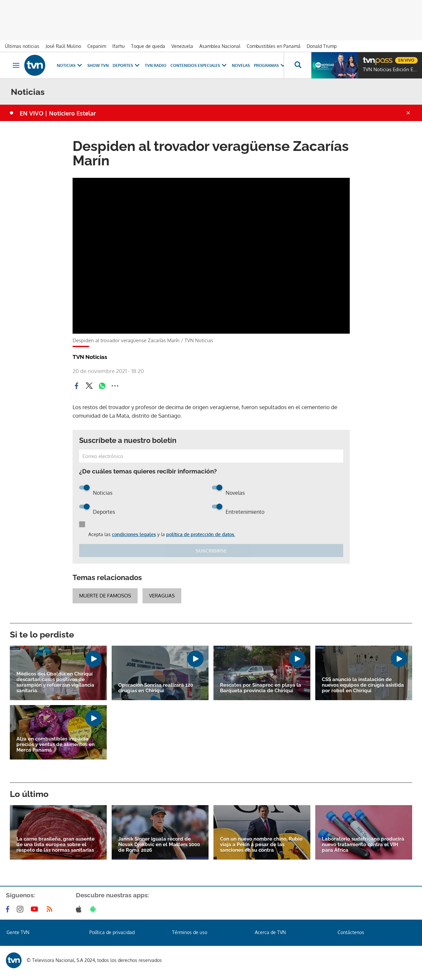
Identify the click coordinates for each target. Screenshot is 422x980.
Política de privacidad (112, 932)
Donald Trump (322, 46)
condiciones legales (134, 534)
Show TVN (98, 65)
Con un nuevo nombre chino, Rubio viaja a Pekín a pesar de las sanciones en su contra (261, 845)
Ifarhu (119, 46)
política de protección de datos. (201, 534)
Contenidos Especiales (199, 65)
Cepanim (97, 46)
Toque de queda (148, 46)
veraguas (162, 596)
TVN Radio (156, 65)
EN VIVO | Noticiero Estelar (58, 113)
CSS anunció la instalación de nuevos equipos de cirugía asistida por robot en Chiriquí (363, 685)
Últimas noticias (22, 46)
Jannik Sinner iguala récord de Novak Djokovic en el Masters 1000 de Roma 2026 (159, 845)
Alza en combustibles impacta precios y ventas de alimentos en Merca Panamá (56, 745)
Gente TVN (18, 932)
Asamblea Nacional (220, 46)
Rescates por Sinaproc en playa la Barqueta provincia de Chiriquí (261, 688)
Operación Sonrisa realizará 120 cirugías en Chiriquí (156, 688)
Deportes (127, 65)
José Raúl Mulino (63, 46)
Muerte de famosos (105, 596)
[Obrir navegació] (16, 65)
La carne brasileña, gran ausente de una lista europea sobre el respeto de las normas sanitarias (56, 845)
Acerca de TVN (270, 932)
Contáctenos (351, 932)
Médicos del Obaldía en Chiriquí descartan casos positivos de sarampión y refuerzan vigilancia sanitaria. (55, 682)
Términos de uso (190, 932)
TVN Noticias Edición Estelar (391, 70)
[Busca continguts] (298, 65)
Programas (270, 65)
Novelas (241, 65)
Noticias (70, 65)
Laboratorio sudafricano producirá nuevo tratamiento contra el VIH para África (363, 845)
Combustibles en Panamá (274, 46)
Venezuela (182, 46)
